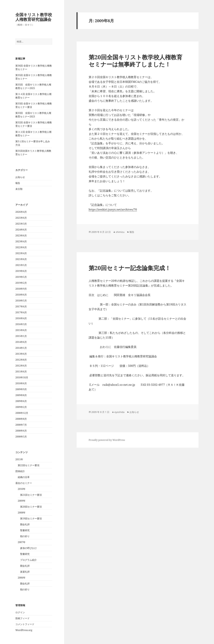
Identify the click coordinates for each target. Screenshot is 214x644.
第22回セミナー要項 (29, 465)
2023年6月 (21, 236)
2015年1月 (21, 336)
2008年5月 (21, 437)
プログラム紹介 (28, 560)
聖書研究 (25, 530)
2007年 (22, 542)
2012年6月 (21, 366)
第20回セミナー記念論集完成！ (130, 268)
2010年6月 (21, 383)
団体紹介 (20, 471)
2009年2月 (21, 407)
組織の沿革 (24, 477)
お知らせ (20, 177)
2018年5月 (21, 301)
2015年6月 (21, 330)
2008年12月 (22, 413)
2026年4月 (21, 212)
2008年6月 (21, 431)
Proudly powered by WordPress (107, 440)
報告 (18, 183)
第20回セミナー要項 (31, 507)
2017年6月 (21, 306)
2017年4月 (21, 312)
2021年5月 (21, 265)
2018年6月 (21, 295)
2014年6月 (21, 342)
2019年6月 (21, 271)
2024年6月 (21, 230)
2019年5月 (21, 277)
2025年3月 (21, 224)
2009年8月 (21, 395)
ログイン (20, 612)
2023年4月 (21, 241)
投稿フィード (22, 618)
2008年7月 (21, 425)
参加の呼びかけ (28, 548)
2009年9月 (21, 389)
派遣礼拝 (25, 572)
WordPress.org (24, 630)
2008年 (22, 513)
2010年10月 (22, 377)
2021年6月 (21, 259)
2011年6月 (21, 372)
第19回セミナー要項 (31, 518)
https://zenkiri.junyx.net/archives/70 (113, 209)
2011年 (19, 459)
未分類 (19, 189)
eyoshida (119, 412)
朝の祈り (25, 536)
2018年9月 (21, 289)
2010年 (22, 489)
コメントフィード (25, 624)
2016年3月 (21, 324)
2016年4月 (21, 318)
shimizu (120, 232)
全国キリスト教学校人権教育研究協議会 (34, 17)
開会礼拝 (25, 524)
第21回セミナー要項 (31, 495)
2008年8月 (21, 419)
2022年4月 (21, 253)
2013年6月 (21, 354)
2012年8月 (21, 360)
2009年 (22, 501)
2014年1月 (21, 348)
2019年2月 (21, 283)
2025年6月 (21, 218)
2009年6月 (21, 401)
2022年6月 (21, 247)
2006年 (22, 578)
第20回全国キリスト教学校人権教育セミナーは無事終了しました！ (135, 61)
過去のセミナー (24, 483)
